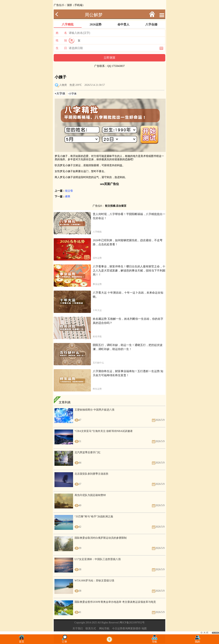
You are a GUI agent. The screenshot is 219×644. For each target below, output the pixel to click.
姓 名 (61, 33)
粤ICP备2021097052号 (132, 623)
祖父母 (69, 191)
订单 (65, 641)
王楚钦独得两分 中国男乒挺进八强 (94, 410)
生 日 (61, 48)
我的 (197, 641)
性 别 (61, 40)
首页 (22, 641)
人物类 (63, 85)
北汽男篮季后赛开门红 (88, 452)
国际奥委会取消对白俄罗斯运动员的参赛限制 (101, 538)
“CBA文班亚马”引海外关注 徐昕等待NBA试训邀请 (104, 431)
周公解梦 (94, 15)
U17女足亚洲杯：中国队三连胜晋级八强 (98, 559)
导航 (154, 641)
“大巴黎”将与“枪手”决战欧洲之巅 (94, 517)
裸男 (68, 197)
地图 (144, 628)
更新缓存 (136, 628)
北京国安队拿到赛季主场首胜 (91, 474)
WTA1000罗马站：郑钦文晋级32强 (94, 581)
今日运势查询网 (121, 628)
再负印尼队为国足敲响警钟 (90, 495)
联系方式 (91, 628)
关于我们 (78, 628)
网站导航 (104, 628)
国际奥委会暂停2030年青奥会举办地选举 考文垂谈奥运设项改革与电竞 (115, 602)
